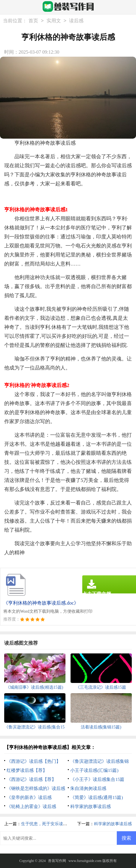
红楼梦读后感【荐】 (27, 770)
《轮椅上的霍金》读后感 (31, 807)
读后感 (76, 21)
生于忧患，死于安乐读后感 (46, 824)
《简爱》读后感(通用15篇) (97, 797)
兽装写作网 (57, 861)
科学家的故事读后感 (91, 807)
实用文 (54, 21)
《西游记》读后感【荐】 (31, 779)
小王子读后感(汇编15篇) (94, 770)
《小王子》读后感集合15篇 (97, 779)
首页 (33, 21)
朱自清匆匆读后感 (88, 788)
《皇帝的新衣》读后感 (29, 797)
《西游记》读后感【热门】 (34, 761)
